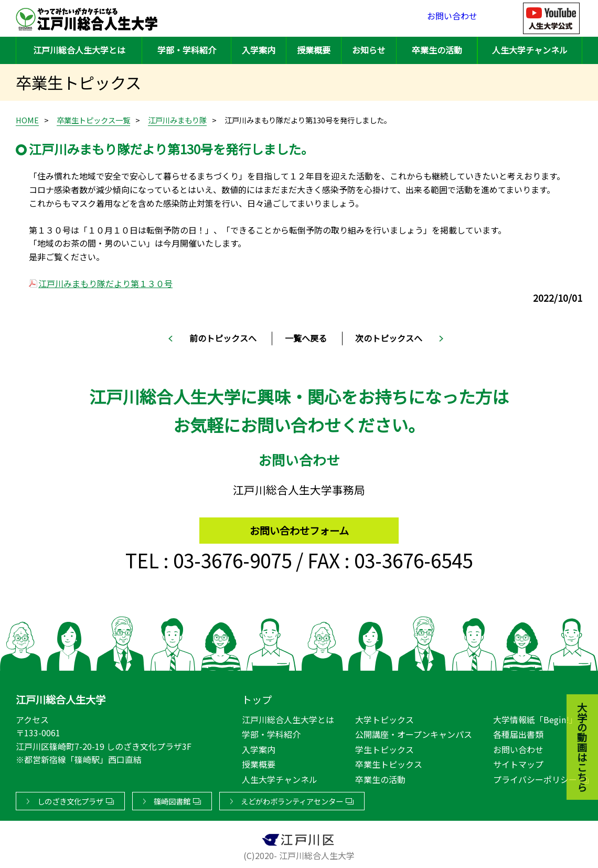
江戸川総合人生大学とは (79, 50)
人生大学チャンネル (530, 50)
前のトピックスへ (223, 338)
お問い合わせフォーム (299, 526)
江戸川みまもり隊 (177, 120)
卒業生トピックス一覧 (93, 120)
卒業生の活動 (437, 50)
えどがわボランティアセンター (292, 799)
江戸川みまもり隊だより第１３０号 (105, 283)
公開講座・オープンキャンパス (414, 732)
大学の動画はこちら (574, 689)
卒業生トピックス (389, 762)
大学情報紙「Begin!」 (535, 717)
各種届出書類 (518, 732)
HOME (27, 120)
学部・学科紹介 (187, 50)
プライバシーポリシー (535, 777)
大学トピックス (385, 717)
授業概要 (314, 50)
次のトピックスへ (389, 338)
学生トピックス (385, 747)
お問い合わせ (452, 18)
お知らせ (369, 50)
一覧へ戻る (306, 338)
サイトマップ (518, 762)
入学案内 (259, 50)
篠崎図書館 (172, 799)
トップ (257, 697)
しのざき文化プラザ (70, 799)
